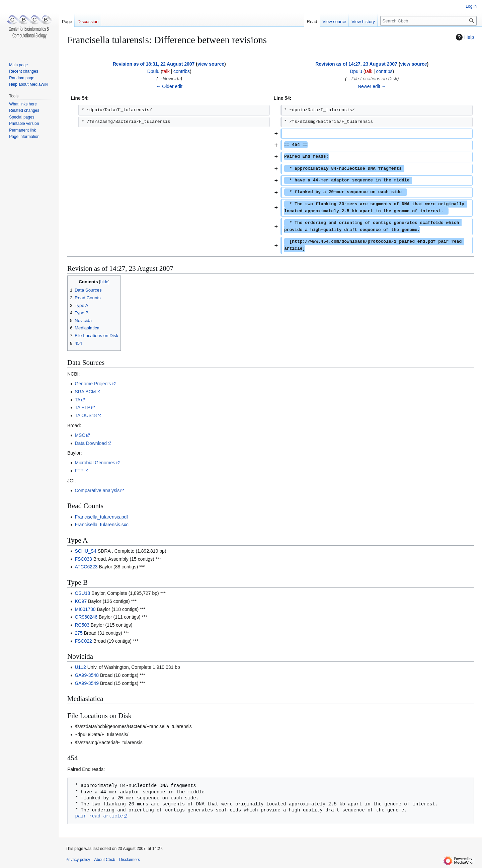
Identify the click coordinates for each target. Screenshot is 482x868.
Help (464, 37)
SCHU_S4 (86, 551)
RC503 (82, 625)
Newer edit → (372, 86)
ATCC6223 (86, 567)
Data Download (91, 443)
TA (77, 400)
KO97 (81, 601)
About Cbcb (105, 860)
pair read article (99, 816)
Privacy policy (78, 860)
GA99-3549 (87, 683)
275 (78, 633)
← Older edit (169, 86)
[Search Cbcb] (428, 21)
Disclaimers (130, 860)
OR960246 (86, 617)
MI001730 (85, 609)
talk (166, 71)
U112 (80, 667)
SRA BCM (85, 392)
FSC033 (83, 559)
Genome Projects (93, 384)
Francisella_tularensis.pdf (101, 517)
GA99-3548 (87, 675)
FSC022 (83, 641)
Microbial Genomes (95, 463)
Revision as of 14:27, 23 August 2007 (356, 64)
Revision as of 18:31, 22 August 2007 (154, 64)
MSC (80, 435)
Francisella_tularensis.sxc (101, 525)
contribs (182, 71)
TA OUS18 (86, 415)
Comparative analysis (97, 490)
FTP (79, 471)
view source (211, 64)
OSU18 (82, 593)
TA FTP (82, 407)
